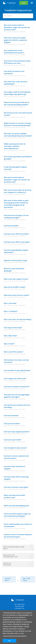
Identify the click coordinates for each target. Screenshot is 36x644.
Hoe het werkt (8, 579)
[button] (32, 3)
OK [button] (10, 641)
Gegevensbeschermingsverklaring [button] (15, 636)
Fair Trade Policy (26, 579)
